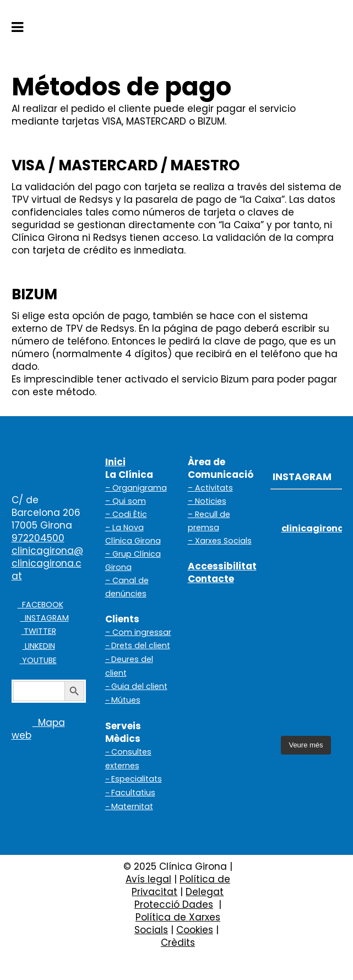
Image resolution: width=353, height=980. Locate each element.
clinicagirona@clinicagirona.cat (47, 563)
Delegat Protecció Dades (179, 898)
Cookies (195, 930)
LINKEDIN (39, 646)
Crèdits (178, 943)
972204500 (38, 538)
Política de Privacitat (181, 885)
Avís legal (148, 879)
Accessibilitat (222, 566)
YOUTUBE (38, 660)
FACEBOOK (40, 605)
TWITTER (39, 631)
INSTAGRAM (45, 618)
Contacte (211, 579)
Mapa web (38, 729)
